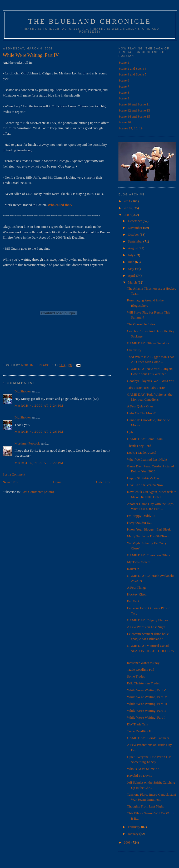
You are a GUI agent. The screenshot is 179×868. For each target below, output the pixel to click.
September (136, 241)
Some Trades (136, 676)
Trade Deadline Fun (141, 731)
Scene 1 (124, 62)
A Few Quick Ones (140, 406)
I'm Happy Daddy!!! (141, 516)
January (134, 834)
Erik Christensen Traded (143, 683)
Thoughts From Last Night (145, 806)
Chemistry (134, 350)
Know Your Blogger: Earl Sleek (149, 529)
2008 (128, 842)
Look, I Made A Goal (141, 453)
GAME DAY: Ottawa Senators (148, 343)
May (131, 269)
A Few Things (136, 587)
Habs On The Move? (141, 413)
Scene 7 (124, 86)
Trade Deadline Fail (141, 670)
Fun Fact (133, 601)
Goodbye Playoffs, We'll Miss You (150, 381)
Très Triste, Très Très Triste (146, 388)
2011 (128, 201)
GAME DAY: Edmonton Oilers (148, 555)
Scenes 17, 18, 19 (130, 128)
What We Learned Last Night (147, 459)
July (131, 255)
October (134, 234)
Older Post (103, 482)
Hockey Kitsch (137, 594)
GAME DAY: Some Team (145, 439)
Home (57, 482)
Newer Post (11, 482)
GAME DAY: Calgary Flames (147, 620)
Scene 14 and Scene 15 (134, 116)
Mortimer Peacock (27, 443)
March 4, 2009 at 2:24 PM (39, 405)
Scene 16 (125, 122)
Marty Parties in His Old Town (148, 536)
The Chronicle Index (141, 324)
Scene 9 (124, 98)
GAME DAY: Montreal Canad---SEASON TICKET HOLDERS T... (150, 651)
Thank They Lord (139, 446)
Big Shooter (23, 391)
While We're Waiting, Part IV (147, 697)
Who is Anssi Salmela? (143, 769)
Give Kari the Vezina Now (145, 485)
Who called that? (60, 205)
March (133, 282)
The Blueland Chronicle (90, 21)
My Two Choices (139, 562)
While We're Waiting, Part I (146, 717)
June (131, 262)
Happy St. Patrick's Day (143, 478)
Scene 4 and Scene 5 (133, 74)
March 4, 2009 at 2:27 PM (39, 463)
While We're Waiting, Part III (147, 704)
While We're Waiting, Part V (146, 690)
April (132, 276)
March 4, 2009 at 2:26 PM (39, 432)
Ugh (130, 432)
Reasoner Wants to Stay (143, 663)
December (135, 221)
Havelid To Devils (139, 776)
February (135, 827)
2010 (128, 208)
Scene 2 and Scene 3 (133, 69)
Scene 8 (124, 92)
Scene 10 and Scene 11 (134, 104)
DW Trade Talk (137, 724)
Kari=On (133, 569)
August (133, 248)
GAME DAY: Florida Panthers (148, 738)
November (136, 228)
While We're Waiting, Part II (146, 711)
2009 (128, 215)
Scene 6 (124, 80)
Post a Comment (14, 474)
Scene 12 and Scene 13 (134, 110)
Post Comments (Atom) (38, 492)
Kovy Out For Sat (139, 523)
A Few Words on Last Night (146, 627)
